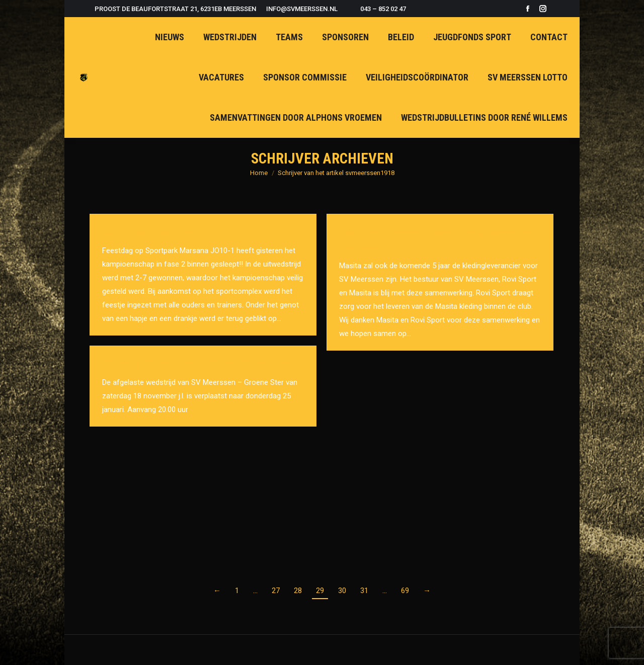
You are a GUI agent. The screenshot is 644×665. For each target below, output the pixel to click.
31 (364, 591)
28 (298, 591)
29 (320, 591)
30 (342, 591)
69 (405, 591)
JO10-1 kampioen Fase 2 (153, 231)
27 (276, 591)
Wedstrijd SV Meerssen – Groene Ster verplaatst (203, 363)
